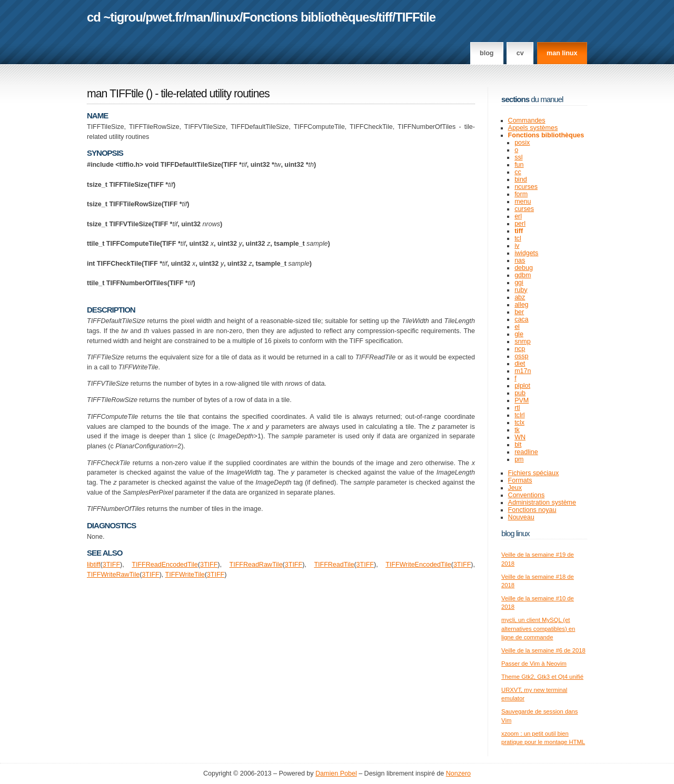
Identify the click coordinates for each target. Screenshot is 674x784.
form (521, 194)
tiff (385, 17)
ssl (518, 157)
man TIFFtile (115, 94)
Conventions (527, 495)
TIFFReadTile (334, 565)
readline (526, 452)
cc (518, 172)
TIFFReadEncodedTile (165, 565)
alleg (521, 305)
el (517, 327)
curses (524, 209)
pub (520, 393)
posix (522, 143)
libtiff (94, 565)
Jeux (515, 488)
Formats (520, 480)
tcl (518, 238)
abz (520, 297)
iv (517, 246)
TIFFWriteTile (185, 575)
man (198, 17)
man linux (562, 53)
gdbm (523, 275)
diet (520, 364)
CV (520, 53)
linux (227, 17)
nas (520, 260)
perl (520, 224)
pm (519, 459)
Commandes (527, 120)
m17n (523, 371)
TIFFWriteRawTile (113, 575)
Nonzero (458, 773)
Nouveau (521, 517)
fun (519, 165)
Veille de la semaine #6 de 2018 (543, 650)
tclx (519, 423)
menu (523, 202)
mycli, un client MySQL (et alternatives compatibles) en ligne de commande (538, 629)
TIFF (113, 565)
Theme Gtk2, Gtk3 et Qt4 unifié (542, 677)
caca (521, 319)
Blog (487, 53)
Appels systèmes (533, 128)
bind (521, 179)
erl (518, 216)
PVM (522, 400)
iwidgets (526, 253)
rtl (517, 408)
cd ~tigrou (115, 17)
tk (517, 430)
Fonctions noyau (532, 510)
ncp (520, 349)
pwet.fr (164, 17)
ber (519, 312)
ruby (521, 290)
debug (524, 268)
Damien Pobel (336, 773)
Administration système (542, 502)
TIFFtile (415, 17)
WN (520, 437)
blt (518, 445)
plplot (522, 386)
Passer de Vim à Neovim (534, 664)
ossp (521, 356)
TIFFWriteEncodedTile (418, 565)
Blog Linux (516, 533)
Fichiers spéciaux (534, 473)
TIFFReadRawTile (256, 565)
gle (519, 334)
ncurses (526, 187)
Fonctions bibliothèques (309, 17)
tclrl (519, 415)
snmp (523, 341)
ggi (519, 283)
